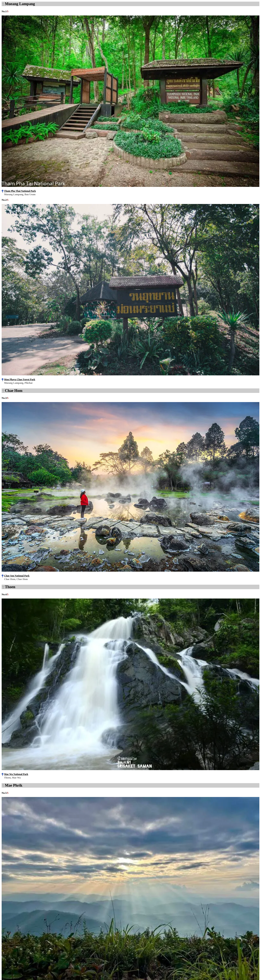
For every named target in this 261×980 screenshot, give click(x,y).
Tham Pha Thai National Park (20, 191)
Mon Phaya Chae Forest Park (20, 379)
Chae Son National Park (17, 576)
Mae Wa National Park (16, 774)
